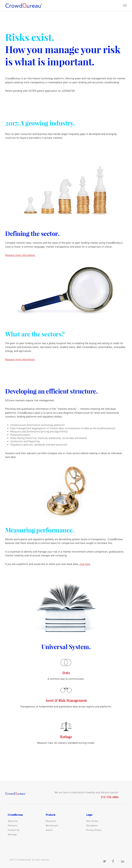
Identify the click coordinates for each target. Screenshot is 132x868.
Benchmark (52, 825)
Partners (13, 825)
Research (51, 821)
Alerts (49, 830)
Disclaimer (92, 825)
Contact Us (14, 830)
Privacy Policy (94, 830)
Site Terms (92, 821)
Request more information (20, 359)
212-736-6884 (110, 797)
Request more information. (20, 255)
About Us (13, 821)
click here (85, 564)
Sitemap (12, 834)
